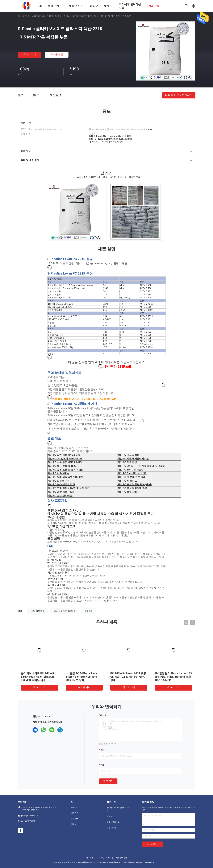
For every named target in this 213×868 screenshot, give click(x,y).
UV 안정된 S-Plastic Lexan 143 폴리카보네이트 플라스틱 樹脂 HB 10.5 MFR (173, 677)
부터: (103, 750)
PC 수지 (89, 611)
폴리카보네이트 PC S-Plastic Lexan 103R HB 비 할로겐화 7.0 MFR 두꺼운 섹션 (38, 677)
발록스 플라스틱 (113, 822)
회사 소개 (75, 807)
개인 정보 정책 (121, 858)
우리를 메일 (57, 54)
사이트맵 (90, 858)
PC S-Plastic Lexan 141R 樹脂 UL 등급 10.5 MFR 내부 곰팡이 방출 (128, 677)
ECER (157, 862)
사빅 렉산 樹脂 (38, 611)
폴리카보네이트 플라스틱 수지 (48, 16)
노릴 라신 (110, 816)
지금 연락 (108, 781)
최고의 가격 (30, 54)
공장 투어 (75, 813)
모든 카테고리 (112, 828)
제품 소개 (27, 16)
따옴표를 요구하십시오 (179, 95)
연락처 (74, 824)
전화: (103, 765)
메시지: (104, 715)
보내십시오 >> (153, 844)
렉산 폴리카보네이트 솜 (65, 611)
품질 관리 (75, 819)
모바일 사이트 (104, 858)
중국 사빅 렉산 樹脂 (62, 862)
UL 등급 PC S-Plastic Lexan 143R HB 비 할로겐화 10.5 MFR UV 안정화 (82, 677)
